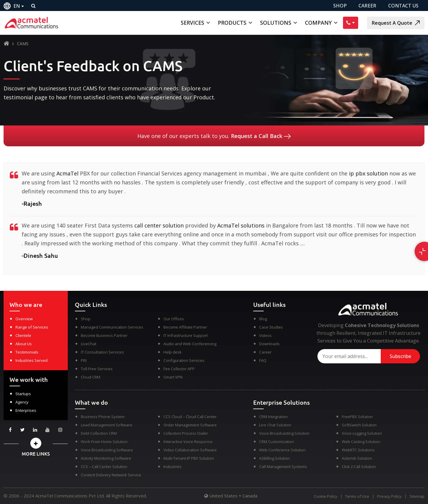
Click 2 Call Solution (359, 467)
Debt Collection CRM (99, 433)
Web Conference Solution (282, 450)
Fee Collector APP (179, 369)
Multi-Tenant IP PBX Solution (189, 458)
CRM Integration (273, 417)
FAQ (263, 360)
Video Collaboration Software (190, 450)
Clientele (23, 335)
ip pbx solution (368, 173)
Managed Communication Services (112, 327)
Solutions (276, 23)
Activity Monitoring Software (106, 458)
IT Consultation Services (102, 352)
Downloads (269, 344)
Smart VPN (173, 377)
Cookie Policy (324, 496)
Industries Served (32, 360)
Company (318, 23)
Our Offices (174, 319)
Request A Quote (396, 23)
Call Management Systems (283, 467)
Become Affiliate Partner (185, 327)
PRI (84, 360)
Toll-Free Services (97, 369)
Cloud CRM (91, 377)
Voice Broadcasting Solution (284, 433)
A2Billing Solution (274, 458)
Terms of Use (357, 496)
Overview (24, 319)
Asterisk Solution (357, 458)
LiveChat (89, 344)
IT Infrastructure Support (186, 335)
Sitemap (417, 496)
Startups (23, 394)
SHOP (340, 6)
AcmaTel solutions (241, 225)
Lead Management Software (107, 425)
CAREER (367, 6)
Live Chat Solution (275, 425)
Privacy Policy (389, 496)
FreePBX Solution (357, 417)
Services (192, 23)
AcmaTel (67, 173)
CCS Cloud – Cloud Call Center (190, 417)
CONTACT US (403, 6)
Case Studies (271, 327)
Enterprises (26, 410)
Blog (263, 319)
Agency (22, 402)
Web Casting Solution (361, 442)
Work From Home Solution (104, 442)
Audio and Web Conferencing (190, 344)
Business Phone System (103, 417)
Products (232, 23)
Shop (86, 319)
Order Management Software (190, 425)
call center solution (159, 225)
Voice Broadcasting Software (107, 450)
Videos (265, 335)
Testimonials (27, 352)
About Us (24, 344)
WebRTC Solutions (358, 450)
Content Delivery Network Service (111, 475)
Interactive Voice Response (188, 442)
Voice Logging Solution (362, 433)
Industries (173, 467)
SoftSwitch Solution (359, 425)
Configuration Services (184, 360)
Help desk (173, 352)
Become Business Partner (104, 335)
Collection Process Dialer (186, 433)
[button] (36, 443)
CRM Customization (277, 442)
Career (265, 352)
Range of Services (32, 327)
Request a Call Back (261, 136)
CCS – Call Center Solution (104, 467)
